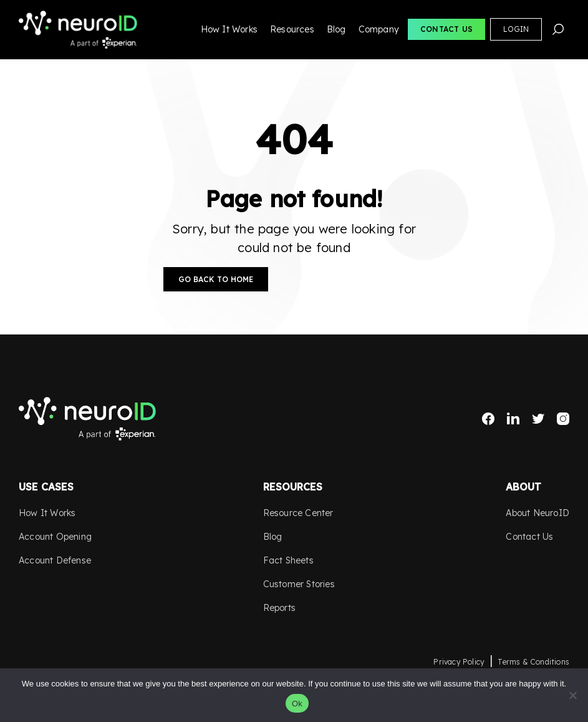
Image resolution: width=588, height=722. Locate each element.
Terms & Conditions (533, 662)
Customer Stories (299, 584)
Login (516, 29)
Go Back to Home (216, 279)
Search (558, 29)
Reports (279, 608)
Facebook (488, 419)
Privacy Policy (459, 662)
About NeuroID (537, 513)
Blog (336, 29)
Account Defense (55, 560)
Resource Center (298, 513)
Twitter (538, 419)
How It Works (229, 29)
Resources (292, 29)
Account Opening (55, 537)
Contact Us (446, 29)
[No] (572, 695)
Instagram (563, 419)
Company (379, 29)
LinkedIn (513, 419)
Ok (297, 704)
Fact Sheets (288, 560)
